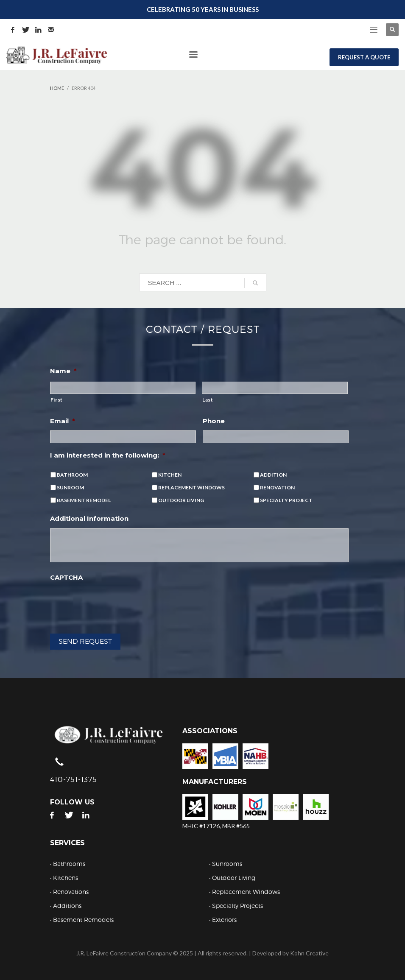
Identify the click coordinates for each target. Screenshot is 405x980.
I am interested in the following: (108, 455)
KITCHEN (170, 475)
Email (63, 421)
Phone (214, 421)
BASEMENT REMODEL (84, 500)
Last (208, 400)
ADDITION (273, 475)
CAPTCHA (66, 577)
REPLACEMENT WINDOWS (191, 487)
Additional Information (89, 518)
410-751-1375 (74, 779)
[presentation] (115, 603)
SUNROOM (70, 487)
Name (63, 371)
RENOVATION (277, 487)
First (57, 400)
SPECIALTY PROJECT (286, 500)
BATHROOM (72, 475)
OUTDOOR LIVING (181, 500)
